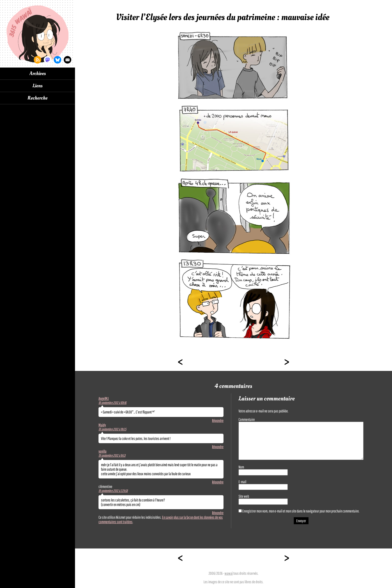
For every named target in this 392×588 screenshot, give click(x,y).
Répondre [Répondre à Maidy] (218, 447)
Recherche (37, 98)
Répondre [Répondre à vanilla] (218, 482)
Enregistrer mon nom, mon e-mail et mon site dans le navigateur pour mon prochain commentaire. (301, 511)
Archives (38, 74)
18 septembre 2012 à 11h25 (112, 429)
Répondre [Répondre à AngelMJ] (218, 420)
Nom (241, 467)
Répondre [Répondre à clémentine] (218, 513)
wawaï (229, 573)
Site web (244, 496)
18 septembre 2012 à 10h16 (112, 403)
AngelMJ (104, 398)
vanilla (102, 451)
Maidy (102, 425)
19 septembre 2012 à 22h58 (113, 491)
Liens (37, 86)
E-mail (242, 482)
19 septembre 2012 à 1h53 (112, 455)
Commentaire (247, 419)
